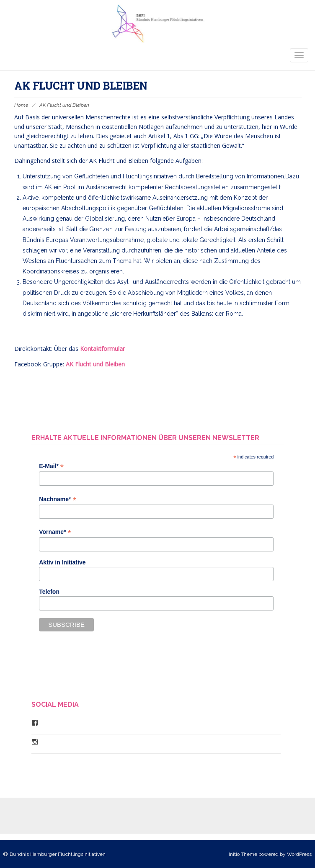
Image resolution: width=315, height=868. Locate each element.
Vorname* (55, 532)
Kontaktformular (102, 349)
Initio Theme (243, 854)
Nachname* (57, 499)
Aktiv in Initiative (62, 562)
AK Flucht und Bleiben (95, 364)
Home (21, 105)
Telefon (49, 592)
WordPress (299, 854)
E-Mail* (51, 466)
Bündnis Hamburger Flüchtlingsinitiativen (58, 854)
